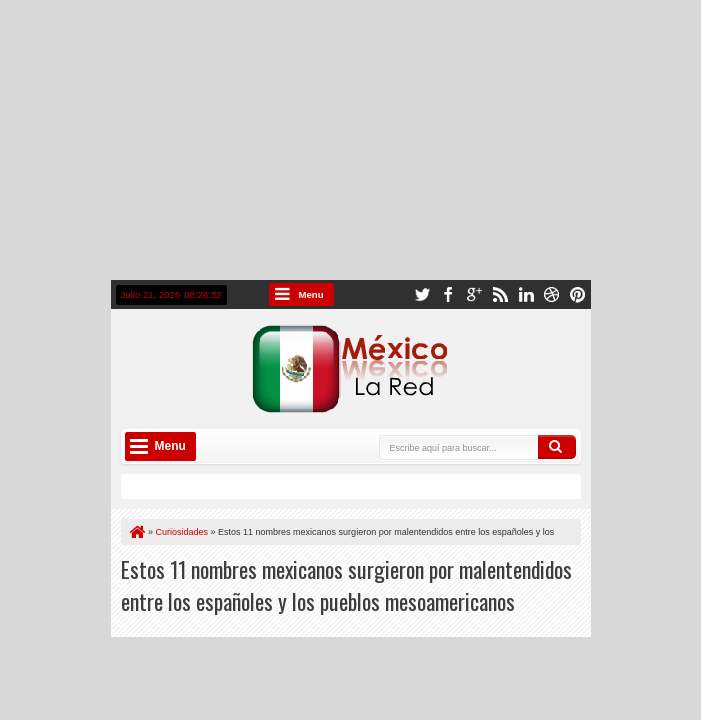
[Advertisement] (350, 140)
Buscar (557, 447)
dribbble (552, 294)
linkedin (526, 294)
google (474, 294)
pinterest (578, 294)
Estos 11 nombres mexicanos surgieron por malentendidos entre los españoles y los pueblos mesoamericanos (346, 585)
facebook (448, 294)
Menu (311, 294)
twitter (422, 294)
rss (500, 294)
